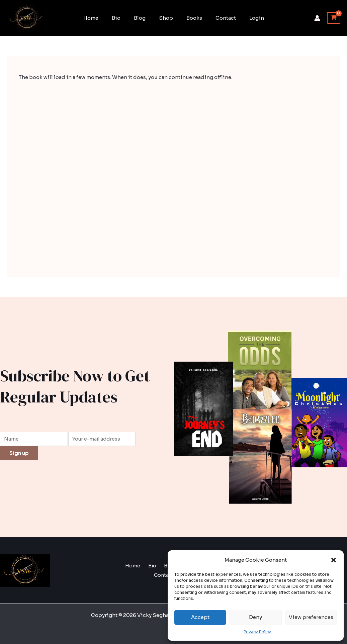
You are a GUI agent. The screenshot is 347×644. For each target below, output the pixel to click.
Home (101, 18)
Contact (219, 18)
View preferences (311, 617)
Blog (143, 18)
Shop (166, 18)
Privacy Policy (257, 632)
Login (247, 18)
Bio (123, 18)
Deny (255, 617)
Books (191, 18)
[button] (334, 560)
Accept (200, 617)
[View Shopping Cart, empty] (334, 18)
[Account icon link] (317, 18)
